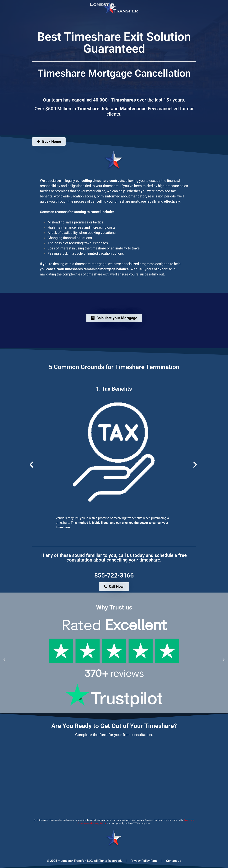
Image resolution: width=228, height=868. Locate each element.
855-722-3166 (114, 575)
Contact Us (174, 861)
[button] (31, 465)
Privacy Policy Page (144, 861)
